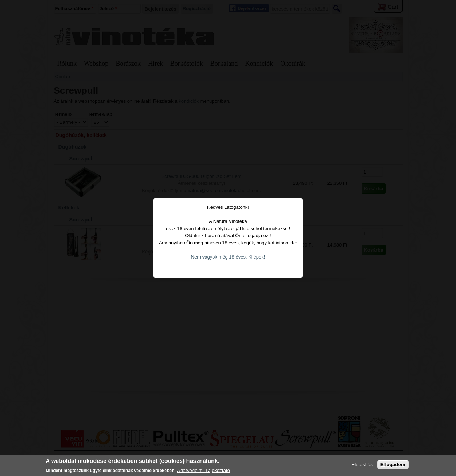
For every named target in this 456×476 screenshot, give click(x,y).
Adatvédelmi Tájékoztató (203, 470)
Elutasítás (362, 465)
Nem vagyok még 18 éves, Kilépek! (228, 248)
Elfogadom (393, 465)
